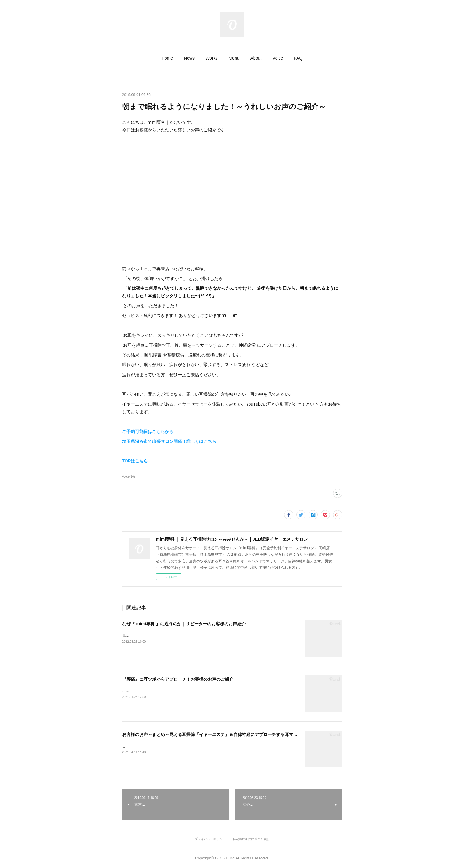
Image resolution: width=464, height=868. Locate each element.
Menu (234, 58)
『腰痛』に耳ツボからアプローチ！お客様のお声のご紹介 (178, 679)
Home (167, 58)
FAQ (298, 58)
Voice (278, 58)
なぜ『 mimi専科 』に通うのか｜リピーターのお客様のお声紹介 (184, 624)
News (189, 58)
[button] (167, 58)
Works (212, 58)
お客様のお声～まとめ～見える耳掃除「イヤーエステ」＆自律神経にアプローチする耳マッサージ (216, 734)
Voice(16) (129, 477)
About (256, 58)
